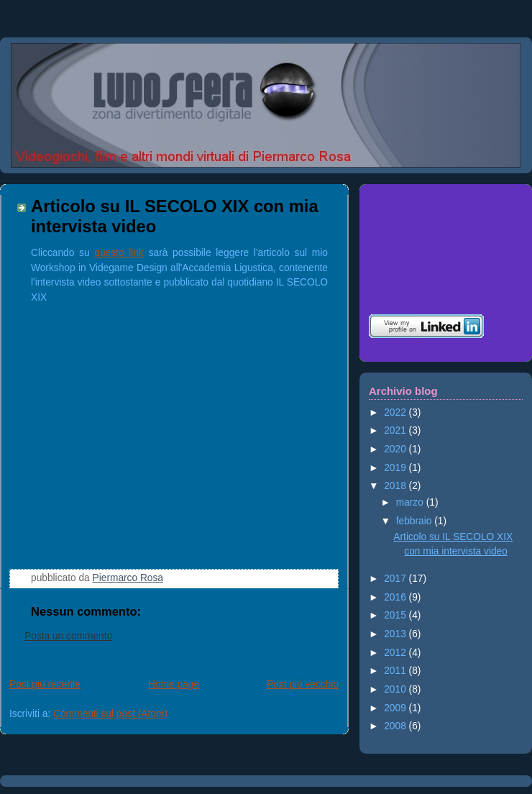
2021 (396, 430)
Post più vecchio (303, 684)
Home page (174, 684)
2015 (396, 615)
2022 (396, 412)
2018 (396, 486)
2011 (396, 671)
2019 (396, 468)
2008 (396, 726)
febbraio (415, 521)
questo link (119, 253)
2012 (396, 653)
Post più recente (45, 684)
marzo (411, 502)
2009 (396, 708)
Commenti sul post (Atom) (110, 714)
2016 (396, 597)
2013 (396, 634)
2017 (396, 579)
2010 (396, 689)
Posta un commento (68, 636)
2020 (396, 449)
